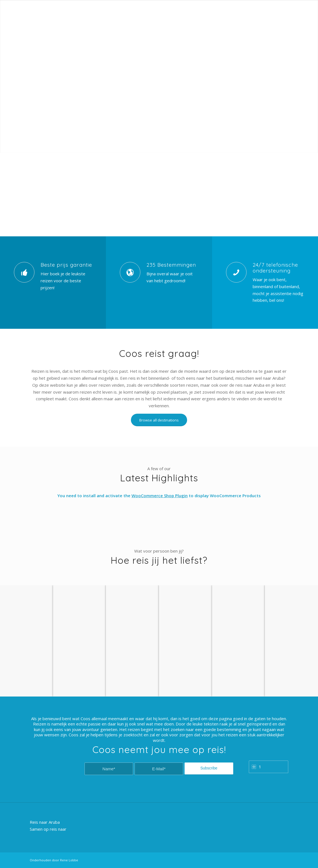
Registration (279, 4)
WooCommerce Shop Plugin (160, 496)
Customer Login (251, 4)
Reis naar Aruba (45, 822)
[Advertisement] (159, 195)
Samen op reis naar (48, 829)
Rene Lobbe (69, 860)
